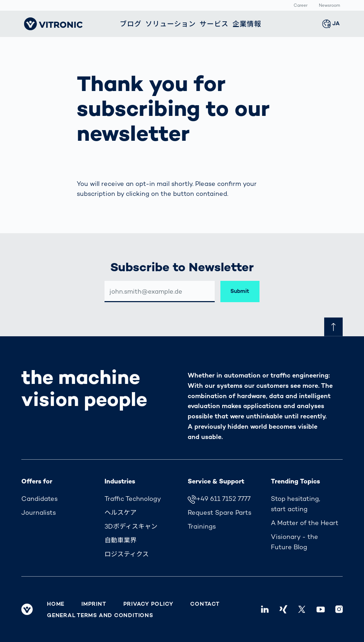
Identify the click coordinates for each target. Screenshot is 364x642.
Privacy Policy (148, 604)
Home (56, 604)
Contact (205, 604)
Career (301, 6)
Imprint (94, 604)
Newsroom (330, 6)
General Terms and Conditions (100, 615)
